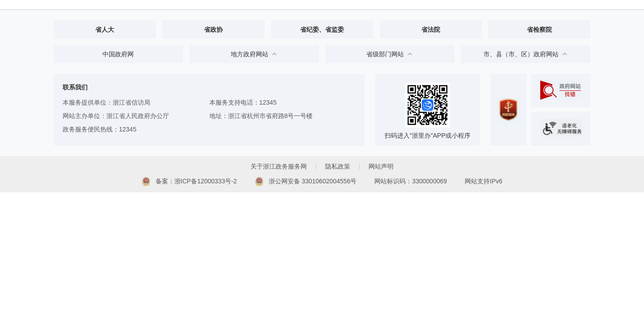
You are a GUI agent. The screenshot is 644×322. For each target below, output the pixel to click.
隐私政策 (338, 166)
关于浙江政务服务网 (279, 166)
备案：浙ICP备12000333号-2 (189, 182)
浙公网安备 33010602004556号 (306, 182)
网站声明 (381, 166)
